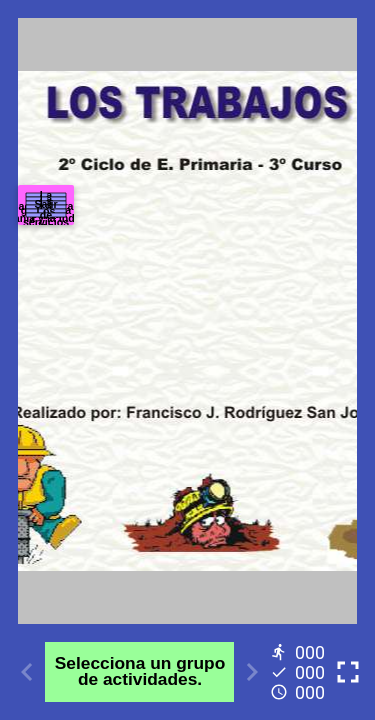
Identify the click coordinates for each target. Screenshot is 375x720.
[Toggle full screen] (348, 672)
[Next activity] (252, 672)
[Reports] (300, 672)
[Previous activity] (27, 672)
